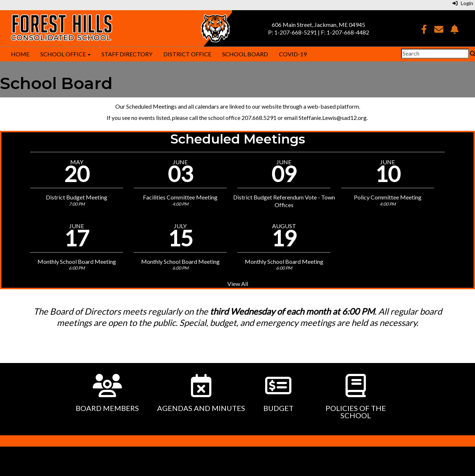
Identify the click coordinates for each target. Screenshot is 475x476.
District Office (187, 54)
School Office (65, 54)
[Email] (439, 30)
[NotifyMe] (455, 30)
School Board (245, 54)
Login (463, 3)
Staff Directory (127, 54)
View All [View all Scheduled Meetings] (238, 284)
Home (20, 54)
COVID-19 (293, 54)
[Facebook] (424, 30)
